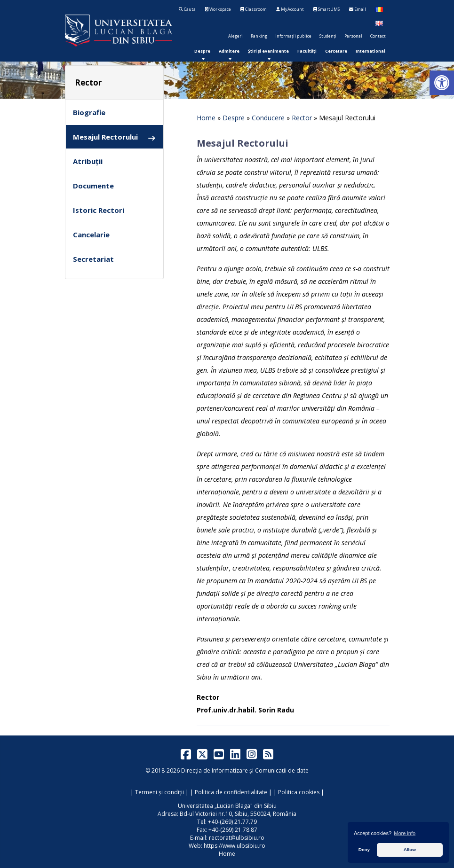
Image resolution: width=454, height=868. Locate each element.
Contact (378, 36)
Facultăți (307, 51)
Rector (302, 118)
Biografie (89, 112)
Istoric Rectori (99, 210)
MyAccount (290, 9)
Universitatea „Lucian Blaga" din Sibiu (227, 806)
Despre (202, 51)
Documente (93, 186)
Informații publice (293, 36)
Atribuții (88, 161)
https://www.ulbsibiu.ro (235, 846)
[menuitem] (202, 51)
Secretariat (93, 259)
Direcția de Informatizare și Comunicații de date (245, 770)
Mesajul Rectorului (114, 137)
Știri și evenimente (268, 51)
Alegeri (235, 36)
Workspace (218, 9)
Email (358, 9)
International (370, 51)
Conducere (268, 118)
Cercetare (336, 51)
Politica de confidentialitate (231, 792)
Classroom (254, 9)
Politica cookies (299, 792)
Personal (353, 36)
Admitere (229, 51)
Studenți (328, 36)
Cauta (187, 9)
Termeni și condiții (159, 792)
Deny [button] (364, 849)
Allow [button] (410, 849)
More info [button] (405, 833)
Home (206, 118)
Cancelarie (91, 235)
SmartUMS (327, 9)
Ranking (259, 36)
